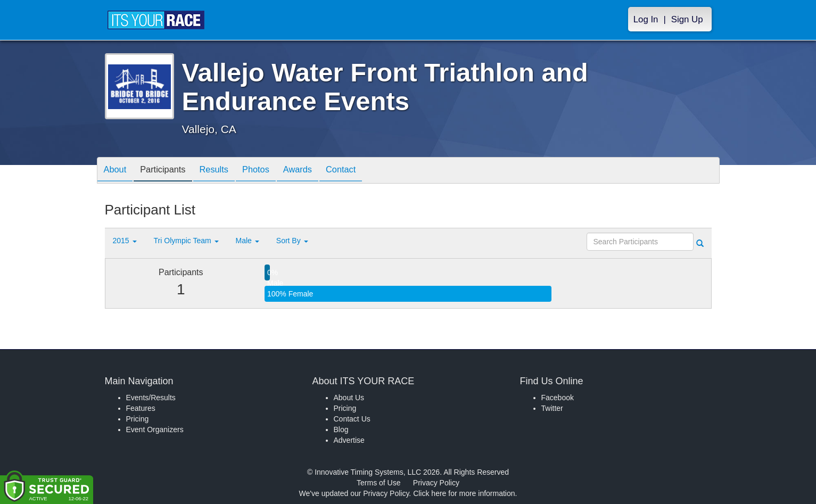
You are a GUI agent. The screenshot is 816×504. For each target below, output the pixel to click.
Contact (363, 171)
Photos (270, 171)
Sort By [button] (292, 241)
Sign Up (687, 19)
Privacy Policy (436, 483)
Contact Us (352, 419)
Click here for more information (464, 493)
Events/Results (151, 398)
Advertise (349, 440)
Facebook (558, 398)
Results (224, 171)
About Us (349, 398)
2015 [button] (125, 241)
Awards (316, 171)
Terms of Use (378, 483)
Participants (169, 171)
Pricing (138, 419)
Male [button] (248, 241)
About (117, 171)
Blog (341, 429)
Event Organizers (155, 429)
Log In (646, 19)
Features (141, 408)
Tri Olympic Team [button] (186, 241)
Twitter (552, 408)
